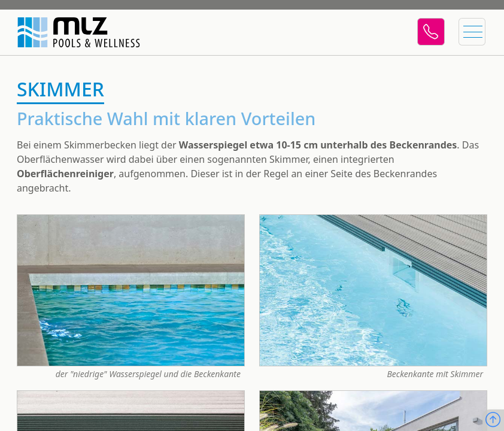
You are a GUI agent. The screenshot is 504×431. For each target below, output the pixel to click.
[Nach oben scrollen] (493, 421)
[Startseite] (72, 32)
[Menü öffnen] (470, 32)
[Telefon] (427, 32)
